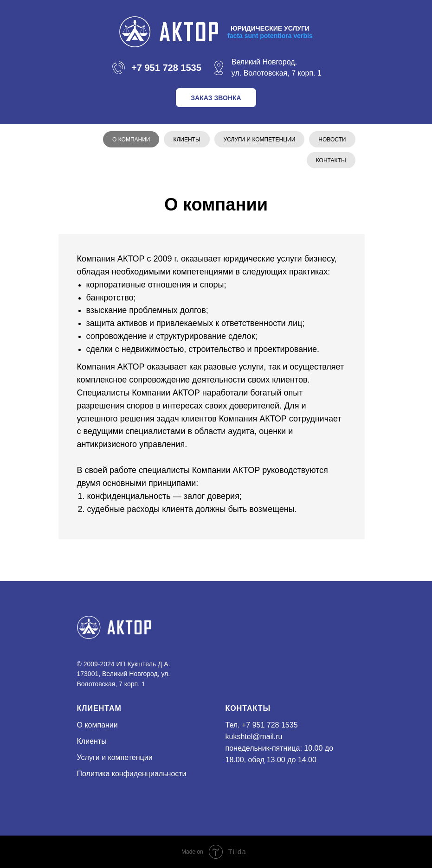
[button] (216, 98)
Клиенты (187, 140)
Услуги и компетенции (260, 140)
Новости (332, 140)
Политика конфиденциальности (132, 774)
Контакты (331, 160)
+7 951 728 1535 (270, 725)
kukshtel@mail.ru (254, 737)
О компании (131, 140)
